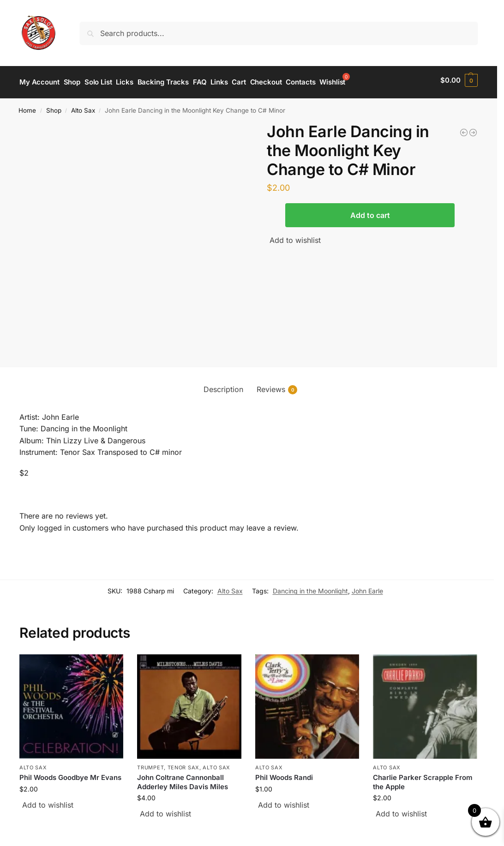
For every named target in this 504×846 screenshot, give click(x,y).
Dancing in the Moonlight (310, 587)
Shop (54, 106)
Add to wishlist (295, 236)
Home (27, 106)
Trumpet (150, 763)
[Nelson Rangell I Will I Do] (473, 128)
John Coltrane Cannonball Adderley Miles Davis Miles (183, 778)
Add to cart (370, 211)
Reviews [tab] (277, 385)
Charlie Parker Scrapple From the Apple (423, 778)
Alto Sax (83, 106)
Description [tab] (223, 385)
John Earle (367, 587)
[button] (459, 80)
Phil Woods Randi (284, 773)
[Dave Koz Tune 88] (464, 128)
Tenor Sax (183, 763)
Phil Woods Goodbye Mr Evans (70, 773)
